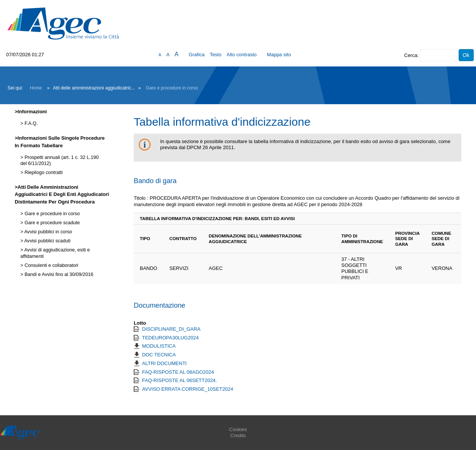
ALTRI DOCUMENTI (164, 363)
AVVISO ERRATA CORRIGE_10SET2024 (188, 389)
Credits (238, 435)
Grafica (197, 55)
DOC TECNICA (159, 355)
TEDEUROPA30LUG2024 (170, 338)
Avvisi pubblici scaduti (47, 241)
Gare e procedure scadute (51, 223)
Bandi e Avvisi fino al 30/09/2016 (58, 274)
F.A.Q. (30, 123)
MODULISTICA (159, 346)
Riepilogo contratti (43, 173)
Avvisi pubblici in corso (47, 232)
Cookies (238, 429)
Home (36, 88)
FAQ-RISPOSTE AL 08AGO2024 (178, 372)
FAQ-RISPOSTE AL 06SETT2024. (179, 380)
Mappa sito (279, 55)
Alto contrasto (242, 55)
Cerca (411, 55)
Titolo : (141, 198)
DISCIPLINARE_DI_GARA (171, 329)
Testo (216, 55)
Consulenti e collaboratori (51, 265)
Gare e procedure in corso (172, 88)
